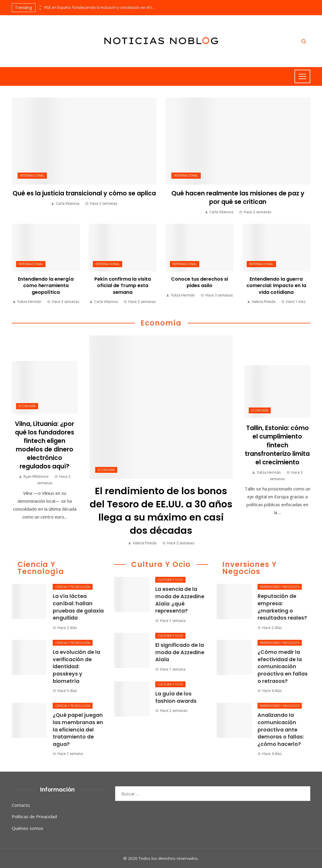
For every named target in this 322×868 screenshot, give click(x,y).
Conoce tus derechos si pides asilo (200, 282)
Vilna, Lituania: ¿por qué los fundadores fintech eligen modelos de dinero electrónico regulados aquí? (45, 445)
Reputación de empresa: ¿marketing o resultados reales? (282, 607)
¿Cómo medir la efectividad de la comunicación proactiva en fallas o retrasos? (283, 667)
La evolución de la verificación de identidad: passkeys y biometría (76, 667)
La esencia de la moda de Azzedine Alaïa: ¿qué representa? (180, 600)
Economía (106, 470)
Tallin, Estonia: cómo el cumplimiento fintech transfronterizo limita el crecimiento (277, 445)
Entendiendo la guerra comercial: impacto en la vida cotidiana (276, 286)
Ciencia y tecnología (73, 587)
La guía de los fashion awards (176, 697)
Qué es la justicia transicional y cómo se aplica (84, 193)
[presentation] (40, 6)
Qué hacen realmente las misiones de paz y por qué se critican (238, 197)
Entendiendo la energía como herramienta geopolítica (46, 286)
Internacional (32, 175)
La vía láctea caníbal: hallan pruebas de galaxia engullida (78, 607)
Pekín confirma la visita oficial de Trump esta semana (123, 286)
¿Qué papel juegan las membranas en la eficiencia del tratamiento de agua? (78, 730)
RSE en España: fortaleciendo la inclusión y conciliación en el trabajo (100, 7)
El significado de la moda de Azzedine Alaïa (180, 652)
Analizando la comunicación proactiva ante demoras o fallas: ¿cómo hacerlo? (281, 730)
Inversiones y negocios (280, 587)
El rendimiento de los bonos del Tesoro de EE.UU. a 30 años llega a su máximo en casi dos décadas (161, 510)
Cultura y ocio (170, 580)
